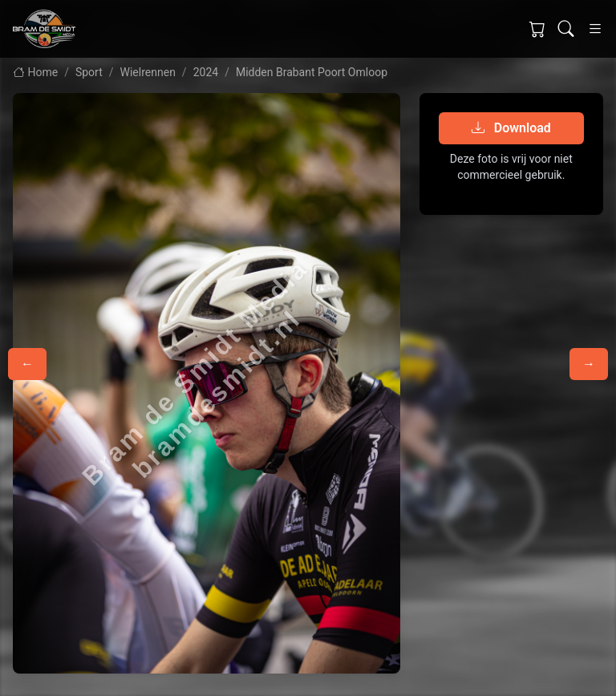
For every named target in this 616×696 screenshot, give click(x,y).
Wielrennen (148, 72)
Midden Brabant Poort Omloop (312, 72)
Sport (89, 72)
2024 (206, 72)
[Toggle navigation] (595, 29)
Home (35, 72)
